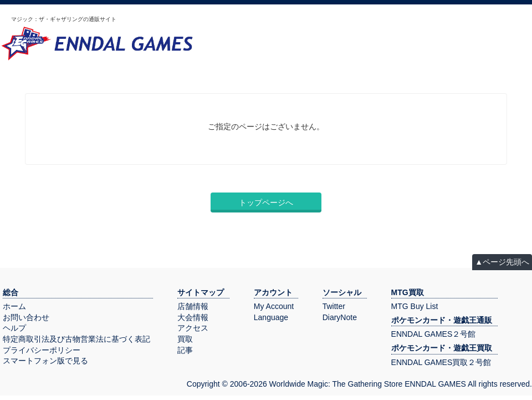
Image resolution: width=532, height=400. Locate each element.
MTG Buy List (415, 306)
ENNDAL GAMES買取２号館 (441, 362)
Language (271, 317)
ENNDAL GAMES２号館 (434, 334)
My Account (274, 306)
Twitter (334, 306)
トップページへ (266, 202)
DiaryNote (340, 317)
